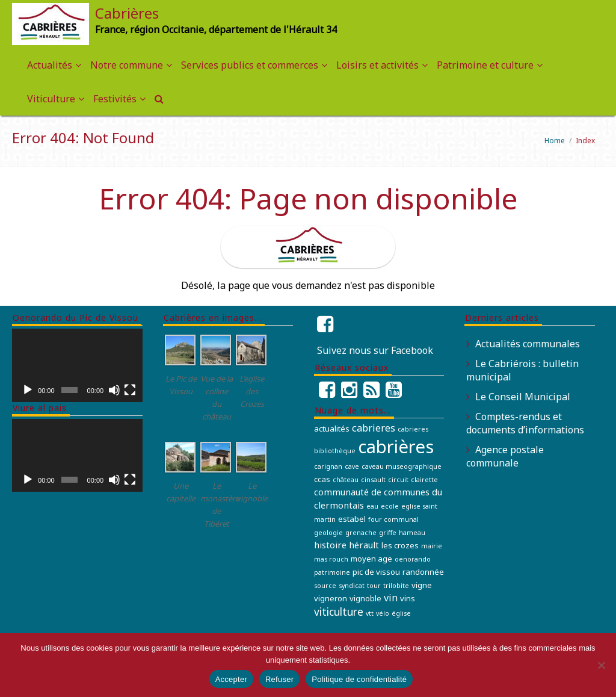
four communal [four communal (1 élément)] (393, 519)
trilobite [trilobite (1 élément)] (396, 586)
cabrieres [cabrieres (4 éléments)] (374, 428)
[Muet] (114, 390)
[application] (77, 365)
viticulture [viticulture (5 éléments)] (339, 612)
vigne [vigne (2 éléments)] (422, 585)
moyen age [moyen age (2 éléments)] (371, 559)
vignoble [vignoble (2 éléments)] (365, 598)
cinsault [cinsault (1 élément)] (373, 480)
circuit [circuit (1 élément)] (398, 480)
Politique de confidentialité (359, 679)
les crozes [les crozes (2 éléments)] (400, 545)
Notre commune (127, 65)
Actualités (50, 65)
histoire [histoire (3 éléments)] (330, 545)
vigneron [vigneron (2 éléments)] (331, 598)
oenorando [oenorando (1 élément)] (413, 559)
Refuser (279, 679)
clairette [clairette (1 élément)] (424, 480)
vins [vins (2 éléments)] (408, 598)
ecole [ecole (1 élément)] (390, 506)
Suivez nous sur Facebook (375, 350)
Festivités (115, 99)
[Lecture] (28, 390)
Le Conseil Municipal (523, 397)
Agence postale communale (505, 456)
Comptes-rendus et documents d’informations (525, 423)
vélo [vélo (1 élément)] (383, 613)
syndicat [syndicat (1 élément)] (352, 586)
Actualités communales (528, 344)
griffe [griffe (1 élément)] (388, 533)
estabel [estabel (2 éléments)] (352, 519)
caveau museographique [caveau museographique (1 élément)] (402, 466)
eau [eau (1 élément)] (372, 506)
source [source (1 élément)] (325, 586)
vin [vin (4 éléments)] (391, 598)
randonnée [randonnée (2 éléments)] (423, 572)
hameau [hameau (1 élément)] (412, 533)
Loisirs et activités (377, 65)
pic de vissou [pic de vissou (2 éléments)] (376, 572)
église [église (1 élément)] (401, 613)
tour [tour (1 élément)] (374, 586)
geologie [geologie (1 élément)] (328, 533)
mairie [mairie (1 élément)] (432, 546)
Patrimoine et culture (485, 65)
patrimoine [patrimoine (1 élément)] (332, 572)
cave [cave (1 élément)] (352, 466)
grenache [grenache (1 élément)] (361, 533)
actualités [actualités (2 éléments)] (332, 429)
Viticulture (51, 99)
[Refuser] (601, 665)
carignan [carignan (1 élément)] (328, 466)
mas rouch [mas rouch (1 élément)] (331, 559)
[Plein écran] (130, 390)
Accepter (231, 679)
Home (555, 141)
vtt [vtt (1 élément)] (370, 613)
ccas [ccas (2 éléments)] (322, 479)
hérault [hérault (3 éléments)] (364, 545)
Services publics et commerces (250, 65)
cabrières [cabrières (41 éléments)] (396, 447)
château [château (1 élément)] (346, 480)
